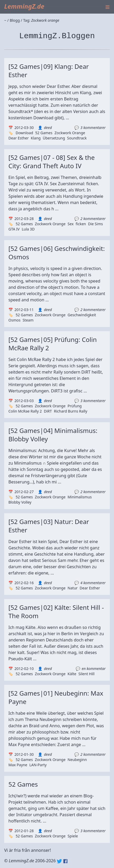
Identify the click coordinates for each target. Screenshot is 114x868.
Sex (71, 224)
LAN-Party (38, 765)
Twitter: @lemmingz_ (59, 861)
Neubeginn (77, 760)
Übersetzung (54, 138)
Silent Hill (86, 674)
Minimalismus (80, 497)
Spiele (73, 836)
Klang (36, 138)
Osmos (14, 320)
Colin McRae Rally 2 (25, 411)
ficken (81, 224)
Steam (28, 320)
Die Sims (95, 224)
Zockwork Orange (70, 133)
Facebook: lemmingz (65, 861)
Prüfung (75, 406)
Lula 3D (28, 229)
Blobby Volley (20, 502)
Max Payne (18, 765)
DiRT (48, 411)
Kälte (72, 674)
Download (24, 133)
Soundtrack (77, 138)
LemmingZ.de (24, 6)
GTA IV (14, 229)
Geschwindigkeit (82, 315)
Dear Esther (19, 138)
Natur (72, 588)
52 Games (44, 133)
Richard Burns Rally (71, 411)
